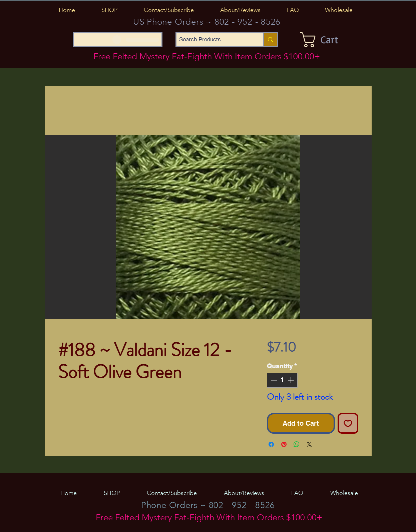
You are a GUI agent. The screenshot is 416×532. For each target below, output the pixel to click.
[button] (110, 10)
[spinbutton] (282, 380)
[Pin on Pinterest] (284, 444)
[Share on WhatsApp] (297, 444)
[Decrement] (273, 380)
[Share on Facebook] (271, 444)
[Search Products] (214, 39)
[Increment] (291, 380)
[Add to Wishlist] (348, 423)
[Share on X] (309, 444)
